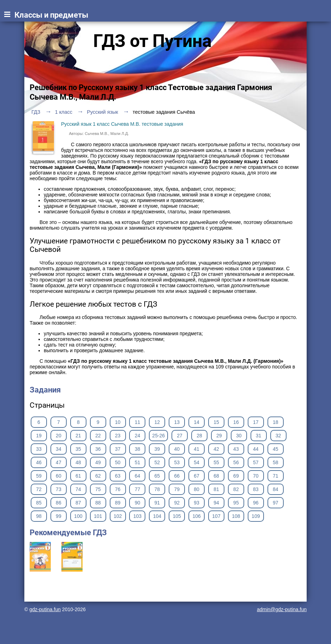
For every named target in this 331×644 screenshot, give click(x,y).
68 (216, 476)
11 (138, 422)
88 (98, 503)
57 (256, 462)
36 (98, 449)
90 (138, 503)
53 (177, 462)
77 (138, 489)
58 (276, 462)
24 (138, 436)
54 (197, 462)
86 (59, 503)
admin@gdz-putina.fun (282, 609)
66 (177, 476)
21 (78, 436)
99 (59, 516)
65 (157, 476)
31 (259, 436)
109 (256, 516)
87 (78, 503)
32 (278, 436)
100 (78, 516)
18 (276, 422)
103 (137, 516)
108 (236, 516)
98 (39, 516)
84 (276, 489)
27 (180, 436)
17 (256, 422)
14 (197, 422)
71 (276, 476)
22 (98, 436)
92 (177, 503)
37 (118, 449)
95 (236, 503)
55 (216, 462)
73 (59, 489)
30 (239, 436)
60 (59, 476)
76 (118, 489)
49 (98, 462)
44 (256, 449)
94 (216, 503)
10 (118, 422)
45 (276, 449)
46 (39, 462)
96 (256, 503)
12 (157, 422)
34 (59, 449)
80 (197, 489)
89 (118, 503)
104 (157, 516)
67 (197, 476)
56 (236, 462)
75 (98, 489)
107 (216, 516)
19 (39, 436)
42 (216, 449)
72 (39, 489)
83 (256, 489)
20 (59, 436)
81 (216, 489)
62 (98, 476)
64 (138, 476)
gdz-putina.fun (45, 609)
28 (199, 436)
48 (78, 462)
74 (78, 489)
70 (256, 476)
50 (118, 462)
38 (138, 449)
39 (157, 449)
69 (236, 476)
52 (157, 462)
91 (157, 503)
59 (39, 476)
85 (39, 503)
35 (78, 449)
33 (39, 449)
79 (177, 489)
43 (236, 449)
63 (118, 476)
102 (118, 516)
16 (236, 422)
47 (59, 462)
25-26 (158, 436)
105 (177, 516)
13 (177, 422)
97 (276, 503)
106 (196, 516)
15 (216, 422)
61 (78, 476)
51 (138, 462)
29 (219, 436)
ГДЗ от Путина (152, 41)
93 (197, 503)
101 (98, 516)
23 (118, 436)
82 (236, 489)
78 (157, 489)
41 (197, 449)
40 (177, 449)
